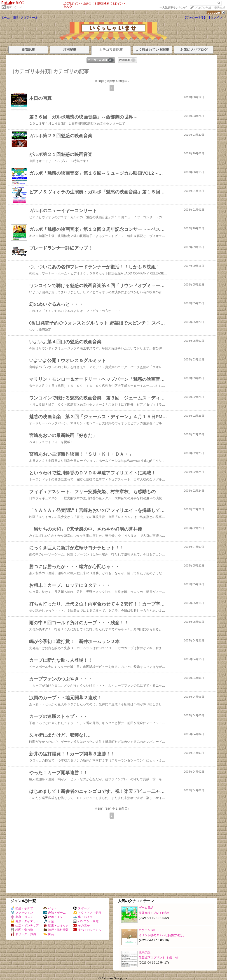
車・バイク (83, 917)
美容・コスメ (22, 917)
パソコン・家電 (86, 921)
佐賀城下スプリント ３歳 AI (158, 958)
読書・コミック (56, 925)
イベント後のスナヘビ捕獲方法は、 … (165, 935)
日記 (15, 17)
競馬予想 (145, 952)
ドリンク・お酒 (23, 934)
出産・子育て (22, 908)
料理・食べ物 (22, 930)
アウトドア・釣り (87, 913)
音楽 (49, 921)
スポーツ (81, 908)
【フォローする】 (195, 17)
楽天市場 (220, 8)
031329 (214, 13)
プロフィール (29, 17)
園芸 (49, 934)
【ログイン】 (216, 17)
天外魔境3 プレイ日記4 (154, 913)
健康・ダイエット (25, 921)
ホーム (5, 17)
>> (173, 8)
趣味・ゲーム (14, 7)
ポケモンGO (147, 930)
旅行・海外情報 (56, 930)
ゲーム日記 (146, 908)
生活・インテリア (25, 925)
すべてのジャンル (87, 930)
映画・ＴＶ (53, 917)
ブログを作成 (203, 8)
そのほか (81, 925)
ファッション (22, 913)
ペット (50, 908)
